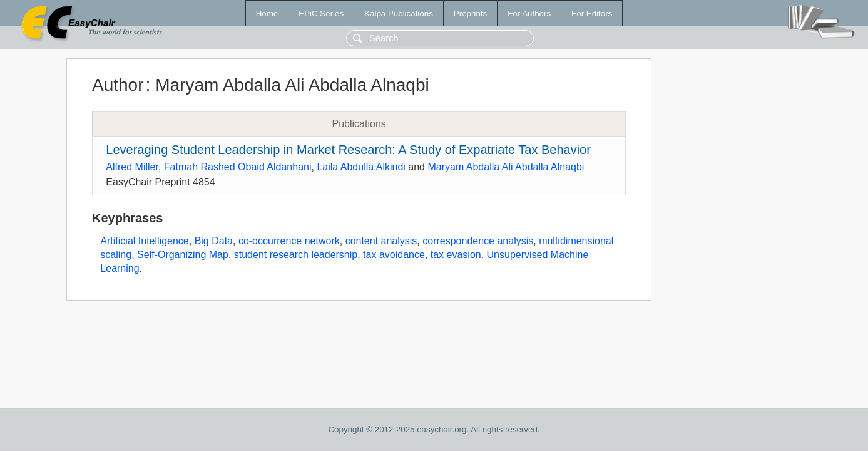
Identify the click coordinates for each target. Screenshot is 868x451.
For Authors (529, 13)
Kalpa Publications (399, 13)
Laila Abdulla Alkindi (361, 167)
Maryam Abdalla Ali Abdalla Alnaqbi (506, 167)
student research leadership (296, 255)
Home (267, 13)
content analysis (381, 241)
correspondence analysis (478, 241)
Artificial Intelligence (144, 241)
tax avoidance (394, 255)
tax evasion (456, 255)
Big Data (214, 241)
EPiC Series (321, 13)
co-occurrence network (289, 241)
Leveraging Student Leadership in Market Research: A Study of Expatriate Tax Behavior (348, 150)
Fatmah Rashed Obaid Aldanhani (238, 167)
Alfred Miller (132, 167)
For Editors (592, 13)
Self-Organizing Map (183, 255)
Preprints (470, 13)
